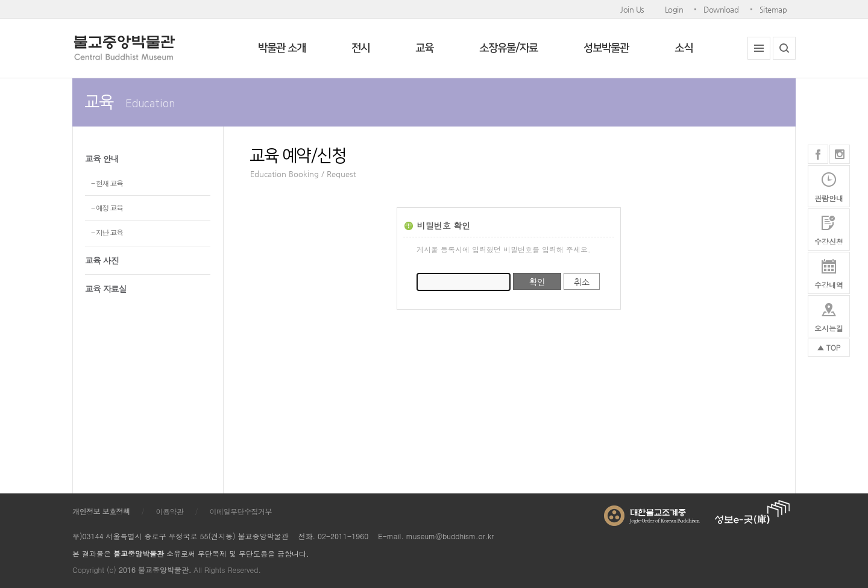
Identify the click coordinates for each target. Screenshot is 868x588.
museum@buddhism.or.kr (450, 536)
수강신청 (829, 241)
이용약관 (170, 511)
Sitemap (773, 9)
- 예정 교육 (107, 208)
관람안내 (829, 198)
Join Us (632, 9)
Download (721, 9)
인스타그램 (840, 154)
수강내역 (829, 285)
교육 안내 (102, 158)
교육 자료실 (106, 289)
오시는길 (829, 328)
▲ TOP (829, 347)
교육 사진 (102, 260)
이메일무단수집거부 (241, 511)
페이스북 (818, 154)
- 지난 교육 (107, 232)
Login (674, 9)
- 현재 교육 (107, 183)
